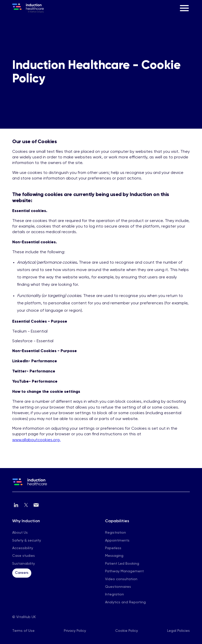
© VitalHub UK (24, 617)
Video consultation (121, 579)
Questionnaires (118, 587)
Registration (116, 533)
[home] (28, 8)
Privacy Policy (75, 631)
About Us (20, 533)
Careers (22, 573)
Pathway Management (124, 571)
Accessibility (23, 548)
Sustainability (24, 564)
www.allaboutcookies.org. (36, 440)
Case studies (24, 556)
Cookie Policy (127, 631)
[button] (184, 8)
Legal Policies (178, 631)
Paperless (113, 548)
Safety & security (27, 541)
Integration (114, 594)
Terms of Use (23, 631)
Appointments (117, 541)
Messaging (114, 556)
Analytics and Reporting (125, 602)
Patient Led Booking (122, 564)
